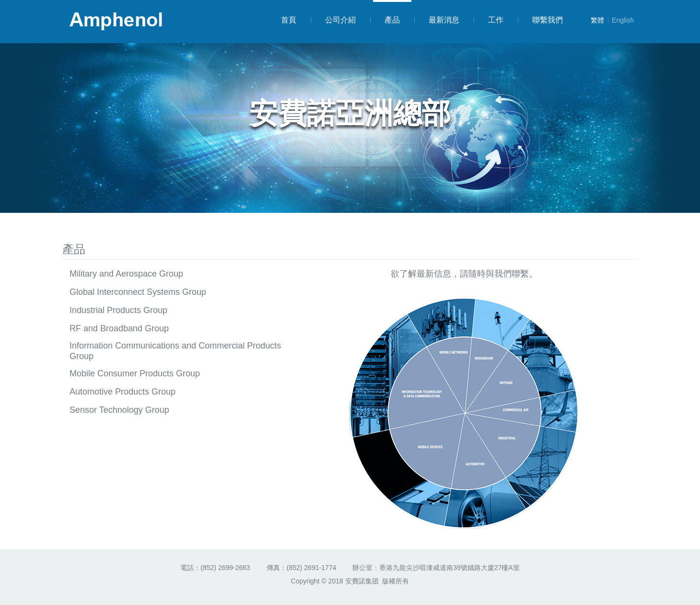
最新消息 (437, 20)
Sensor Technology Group (119, 410)
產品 (391, 12)
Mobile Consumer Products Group (135, 373)
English (621, 20)
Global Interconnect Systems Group (138, 292)
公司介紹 (333, 20)
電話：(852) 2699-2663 (215, 568)
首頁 (289, 20)
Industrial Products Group (118, 310)
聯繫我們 (540, 20)
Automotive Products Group (122, 392)
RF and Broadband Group (119, 328)
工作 (489, 20)
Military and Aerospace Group (126, 274)
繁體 (597, 20)
